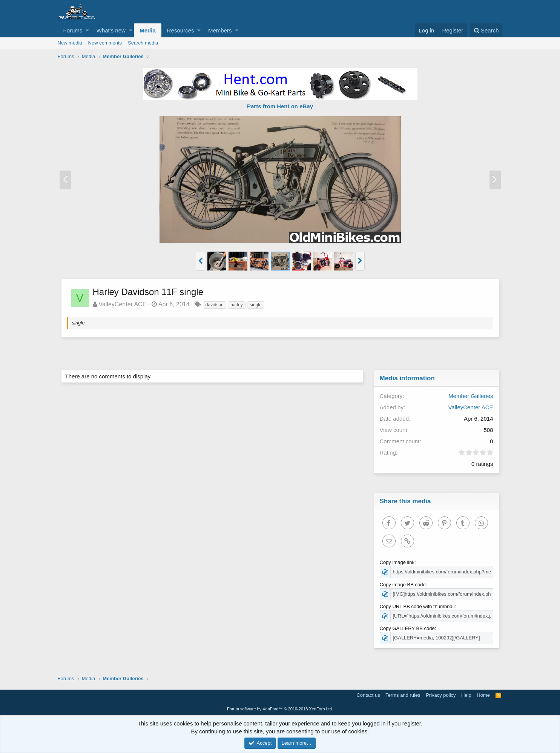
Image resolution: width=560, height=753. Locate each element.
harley (237, 305)
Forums (73, 30)
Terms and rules (403, 695)
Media (148, 30)
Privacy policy (441, 695)
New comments (105, 43)
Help (466, 695)
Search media (143, 43)
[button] (87, 30)
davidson (215, 305)
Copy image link (398, 562)
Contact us (368, 695)
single (256, 305)
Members (220, 30)
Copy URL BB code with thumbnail (418, 606)
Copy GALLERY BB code (408, 628)
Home (483, 695)
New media (70, 43)
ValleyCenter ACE (123, 304)
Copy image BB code (403, 585)
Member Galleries (470, 396)
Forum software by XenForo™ (280, 709)
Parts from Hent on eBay (280, 106)
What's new (111, 30)
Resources (181, 30)
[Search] (486, 30)
